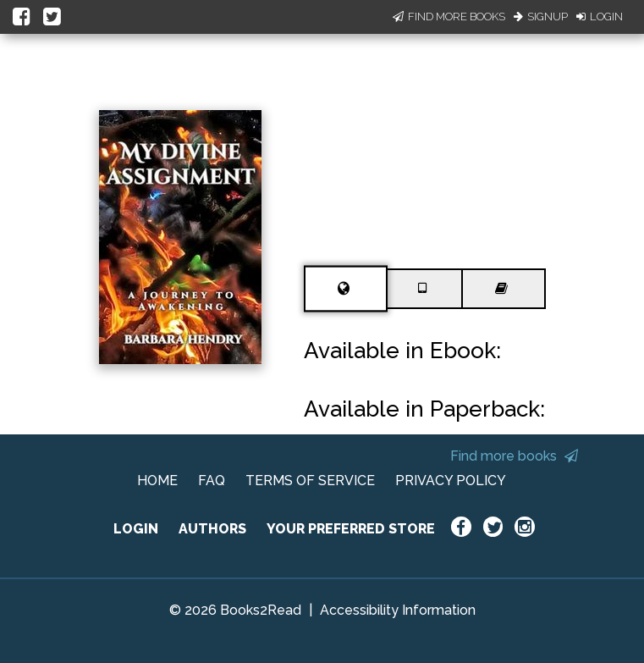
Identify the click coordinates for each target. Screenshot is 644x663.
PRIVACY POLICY (451, 481)
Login (600, 17)
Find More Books (449, 17)
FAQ (212, 481)
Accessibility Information (398, 610)
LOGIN (136, 529)
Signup (541, 17)
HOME (157, 481)
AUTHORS (212, 529)
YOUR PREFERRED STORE (351, 529)
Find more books (514, 456)
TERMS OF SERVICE (310, 481)
